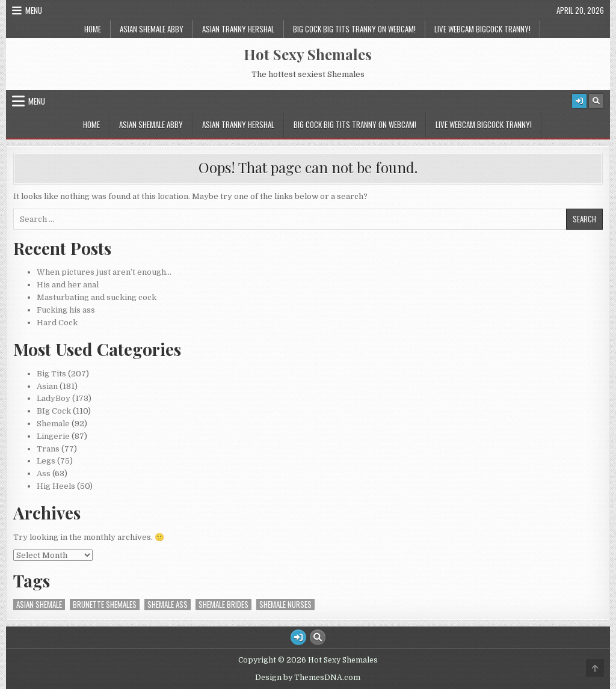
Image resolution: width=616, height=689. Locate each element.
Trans (48, 449)
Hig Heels (56, 486)
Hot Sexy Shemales (308, 54)
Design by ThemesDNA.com (308, 678)
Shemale (53, 424)
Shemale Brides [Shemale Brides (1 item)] (223, 605)
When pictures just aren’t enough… (104, 272)
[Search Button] (596, 101)
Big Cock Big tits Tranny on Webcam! (354, 29)
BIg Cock (54, 411)
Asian (47, 386)
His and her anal (68, 285)
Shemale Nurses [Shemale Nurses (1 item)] (285, 605)
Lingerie (53, 436)
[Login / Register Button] (579, 101)
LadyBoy (54, 398)
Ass (44, 473)
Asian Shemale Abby (152, 29)
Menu (34, 10)
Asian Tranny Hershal (238, 29)
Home (93, 29)
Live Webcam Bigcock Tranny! (482, 29)
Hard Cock (57, 323)
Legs (46, 461)
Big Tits (51, 374)
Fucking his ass (66, 310)
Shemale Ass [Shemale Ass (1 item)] (168, 605)
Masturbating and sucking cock (97, 297)
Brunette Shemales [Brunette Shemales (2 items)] (105, 605)
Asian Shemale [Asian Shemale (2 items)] (39, 605)
